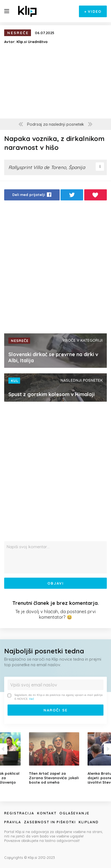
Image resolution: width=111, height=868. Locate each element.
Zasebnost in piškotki (50, 822)
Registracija (19, 813)
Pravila (13, 822)
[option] (55, 758)
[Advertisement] (55, 268)
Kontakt (47, 813)
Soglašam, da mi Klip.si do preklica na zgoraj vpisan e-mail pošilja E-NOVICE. (55, 697)
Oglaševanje (74, 813)
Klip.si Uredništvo (32, 42)
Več (32, 699)
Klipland (89, 822)
